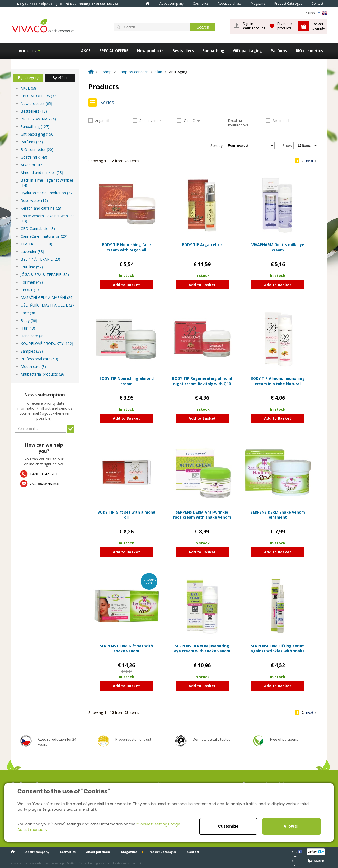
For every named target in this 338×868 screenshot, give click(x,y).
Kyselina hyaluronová (238, 123)
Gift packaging (248, 51)
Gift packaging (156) (38, 134)
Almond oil (281, 121)
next (310, 161)
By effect (60, 78)
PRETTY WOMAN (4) (38, 119)
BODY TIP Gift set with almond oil (126, 515)
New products (150, 51)
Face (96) (29, 313)
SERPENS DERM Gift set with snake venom (126, 648)
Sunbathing (213, 51)
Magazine (258, 4)
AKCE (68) (29, 88)
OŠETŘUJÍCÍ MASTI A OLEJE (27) (48, 305)
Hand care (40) (33, 336)
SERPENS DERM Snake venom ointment (278, 515)
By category (28, 78)
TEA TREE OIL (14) (36, 244)
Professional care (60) (39, 359)
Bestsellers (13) (34, 111)
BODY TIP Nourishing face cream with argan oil (126, 247)
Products (26, 51)
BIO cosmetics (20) (37, 149)
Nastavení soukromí (127, 863)
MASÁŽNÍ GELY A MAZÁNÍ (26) (47, 297)
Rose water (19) (34, 200)
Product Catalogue (288, 4)
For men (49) (32, 282)
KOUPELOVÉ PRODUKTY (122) (47, 343)
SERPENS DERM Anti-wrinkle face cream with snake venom (202, 515)
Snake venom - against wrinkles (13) (48, 218)
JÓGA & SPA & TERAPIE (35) (45, 274)
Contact (317, 4)
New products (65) (36, 103)
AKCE (86, 51)
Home (148, 3)
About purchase (230, 4)
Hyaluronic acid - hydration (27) (47, 193)
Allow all (292, 826)
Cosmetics (201, 4)
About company (172, 4)
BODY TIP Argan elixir (202, 245)
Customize (228, 826)
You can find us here (295, 851)
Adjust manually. (33, 830)
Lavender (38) (32, 251)
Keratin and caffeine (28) (41, 208)
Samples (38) (32, 351)
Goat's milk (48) (34, 157)
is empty (318, 26)
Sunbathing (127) (35, 126)
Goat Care (192, 121)
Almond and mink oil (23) (42, 172)
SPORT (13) (30, 290)
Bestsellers (183, 51)
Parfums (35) (32, 142)
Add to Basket (126, 285)
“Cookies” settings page (158, 824)
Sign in (254, 26)
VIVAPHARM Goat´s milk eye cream (278, 247)
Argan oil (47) (32, 165)
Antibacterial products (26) (43, 374)
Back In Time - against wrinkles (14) (47, 183)
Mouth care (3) (33, 366)
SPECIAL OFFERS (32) (39, 96)
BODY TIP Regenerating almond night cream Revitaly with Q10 (202, 381)
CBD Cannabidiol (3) (38, 228)
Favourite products (285, 26)
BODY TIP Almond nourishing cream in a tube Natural (278, 381)
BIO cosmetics (309, 51)
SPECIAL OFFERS (114, 51)
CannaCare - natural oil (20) (44, 236)
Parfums (279, 51)
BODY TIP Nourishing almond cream (126, 381)
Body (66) (29, 320)
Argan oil (102, 121)
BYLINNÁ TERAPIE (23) (40, 259)
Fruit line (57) (32, 267)
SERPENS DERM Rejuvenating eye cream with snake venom (202, 648)
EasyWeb (35, 863)
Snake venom (151, 121)
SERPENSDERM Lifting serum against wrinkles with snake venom (278, 651)
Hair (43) (28, 328)
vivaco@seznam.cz (45, 484)
